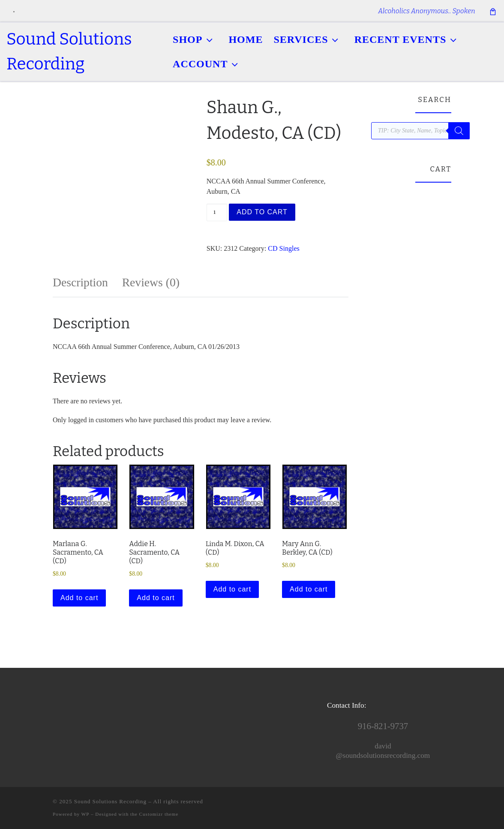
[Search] (459, 131)
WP (85, 814)
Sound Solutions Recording (110, 801)
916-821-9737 (383, 726)
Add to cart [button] (79, 598)
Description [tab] (80, 282)
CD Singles (283, 248)
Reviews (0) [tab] (151, 282)
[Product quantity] (217, 212)
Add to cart (262, 212)
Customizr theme (159, 814)
